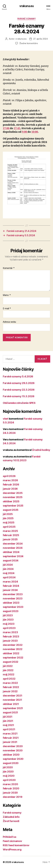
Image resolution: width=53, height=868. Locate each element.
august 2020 (11, 763)
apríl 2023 (9, 628)
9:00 (25, 132)
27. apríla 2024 (40, 39)
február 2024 (11, 586)
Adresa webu (9, 322)
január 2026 (10, 489)
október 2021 (11, 704)
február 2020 (11, 788)
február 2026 (11, 485)
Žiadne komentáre (29, 43)
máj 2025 (9, 523)
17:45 (17, 128)
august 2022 (11, 662)
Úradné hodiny (41, 450)
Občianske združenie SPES (19, 403)
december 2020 (13, 746)
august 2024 (11, 560)
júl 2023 (8, 615)
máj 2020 (9, 776)
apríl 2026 (9, 476)
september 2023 (13, 607)
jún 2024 (8, 569)
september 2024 (13, 556)
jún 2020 (8, 772)
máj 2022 (9, 674)
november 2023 (13, 598)
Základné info (11, 817)
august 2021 (10, 712)
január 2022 (10, 691)
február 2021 (11, 738)
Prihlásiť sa (10, 837)
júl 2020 (8, 767)
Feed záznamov (12, 841)
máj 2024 (9, 573)
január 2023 (10, 641)
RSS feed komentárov (16, 845)
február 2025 (11, 535)
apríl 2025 (9, 527)
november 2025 (13, 497)
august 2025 (11, 510)
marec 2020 (10, 784)
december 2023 (13, 594)
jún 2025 (8, 518)
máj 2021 (8, 725)
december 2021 (13, 696)
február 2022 (11, 687)
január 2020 (10, 793)
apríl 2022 (9, 679)
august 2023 (11, 611)
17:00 (6, 128)
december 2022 (13, 645)
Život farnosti (11, 821)
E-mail (7, 309)
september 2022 (13, 658)
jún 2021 (8, 721)
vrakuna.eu (26, 6)
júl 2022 (8, 666)
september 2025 (13, 506)
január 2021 (10, 742)
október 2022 (11, 653)
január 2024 (10, 590)
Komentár (9, 268)
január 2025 (10, 539)
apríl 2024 (9, 577)
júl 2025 (8, 514)
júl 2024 (8, 565)
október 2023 (11, 603)
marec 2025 (10, 531)
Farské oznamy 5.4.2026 (18, 376)
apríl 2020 (9, 780)
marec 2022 (10, 683)
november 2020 (13, 750)
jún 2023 (8, 620)
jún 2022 (8, 670)
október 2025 (11, 501)
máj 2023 (9, 624)
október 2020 (11, 755)
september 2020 (13, 759)
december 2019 (13, 797)
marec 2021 (10, 734)
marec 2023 (10, 632)
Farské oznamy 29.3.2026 (19, 383)
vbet (6, 419)
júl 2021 (8, 717)
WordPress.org (12, 849)
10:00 (35, 132)
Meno (7, 295)
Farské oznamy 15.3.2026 (19, 396)
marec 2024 (10, 582)
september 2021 (13, 708)
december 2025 (13, 493)
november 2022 (13, 649)
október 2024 (11, 552)
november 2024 (13, 548)
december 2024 (13, 544)
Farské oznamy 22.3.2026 (19, 390)
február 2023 (11, 636)
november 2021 (12, 700)
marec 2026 (10, 480)
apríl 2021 (9, 729)
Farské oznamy (27, 19)
